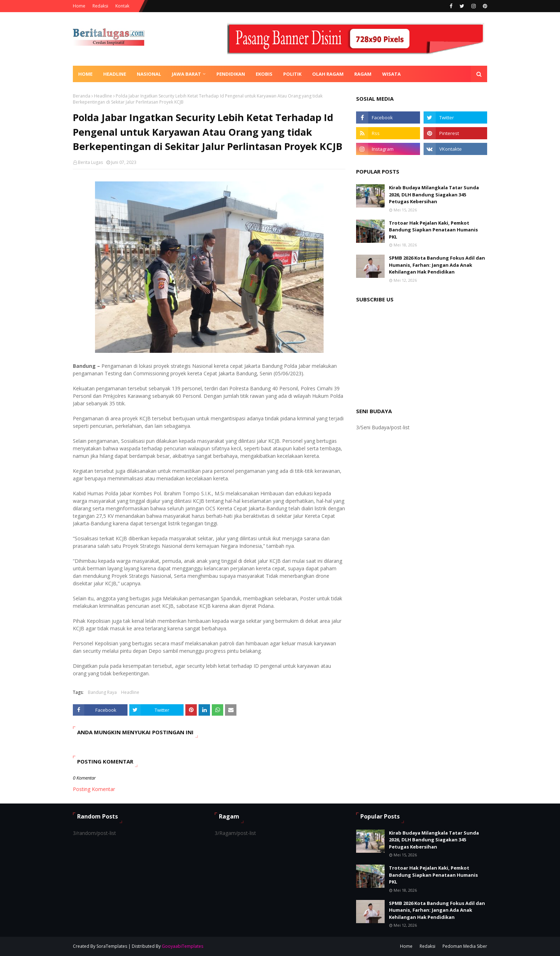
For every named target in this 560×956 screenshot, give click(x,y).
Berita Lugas (90, 162)
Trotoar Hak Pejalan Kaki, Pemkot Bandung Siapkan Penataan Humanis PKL (433, 230)
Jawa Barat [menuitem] (186, 74)
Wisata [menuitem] (391, 74)
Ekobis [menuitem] (264, 74)
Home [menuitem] (85, 74)
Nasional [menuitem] (149, 74)
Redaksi (100, 6)
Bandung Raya (102, 692)
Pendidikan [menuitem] (231, 74)
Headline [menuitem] (115, 74)
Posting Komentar (94, 789)
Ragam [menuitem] (363, 74)
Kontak (122, 6)
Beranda (82, 96)
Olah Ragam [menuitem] (328, 74)
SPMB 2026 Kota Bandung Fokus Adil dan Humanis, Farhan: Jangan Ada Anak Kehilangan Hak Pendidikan (437, 265)
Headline (103, 96)
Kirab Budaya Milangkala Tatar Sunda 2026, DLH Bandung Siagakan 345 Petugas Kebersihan (434, 194)
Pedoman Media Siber (465, 946)
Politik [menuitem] (292, 74)
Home (79, 6)
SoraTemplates (112, 946)
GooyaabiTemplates (182, 946)
